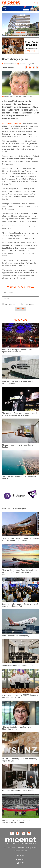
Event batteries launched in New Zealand (18, 791)
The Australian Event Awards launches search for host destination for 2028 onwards (20, 414)
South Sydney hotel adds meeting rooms (18, 666)
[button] (34, 3)
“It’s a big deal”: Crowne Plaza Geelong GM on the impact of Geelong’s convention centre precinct (20, 572)
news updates (10, 304)
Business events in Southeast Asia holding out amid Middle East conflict (20, 605)
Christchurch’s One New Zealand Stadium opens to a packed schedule (18, 821)
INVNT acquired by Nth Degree (14, 509)
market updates (29, 304)
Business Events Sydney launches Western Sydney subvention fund (19, 351)
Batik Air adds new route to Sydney (16, 636)
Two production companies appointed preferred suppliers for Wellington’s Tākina (20, 539)
